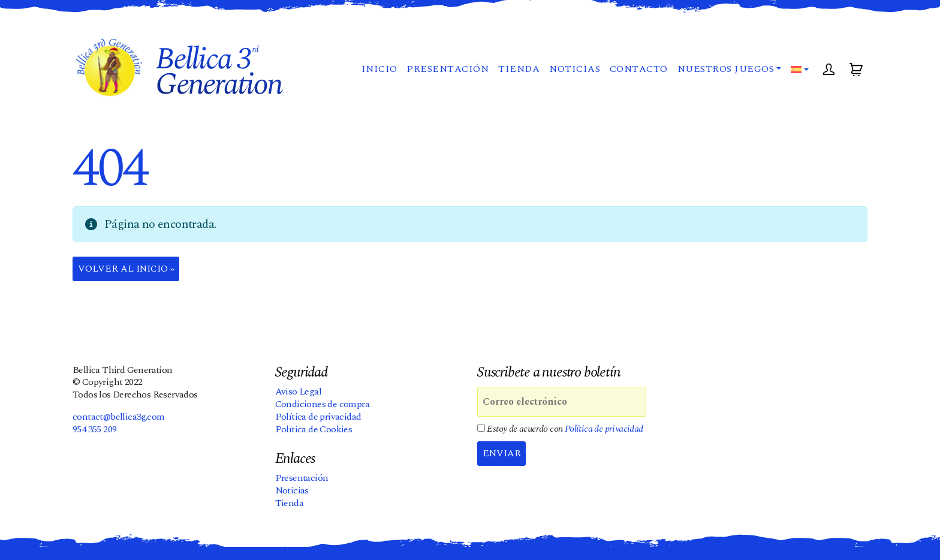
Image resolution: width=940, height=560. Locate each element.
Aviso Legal (298, 392)
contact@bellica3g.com (118, 417)
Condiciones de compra (322, 405)
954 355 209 (94, 429)
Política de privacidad (318, 417)
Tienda (518, 72)
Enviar (502, 454)
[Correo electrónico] (562, 402)
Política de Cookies (314, 429)
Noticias (574, 72)
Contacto (638, 72)
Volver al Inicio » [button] (127, 269)
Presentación (447, 72)
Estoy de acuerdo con (560, 430)
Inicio (378, 72)
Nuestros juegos (725, 72)
